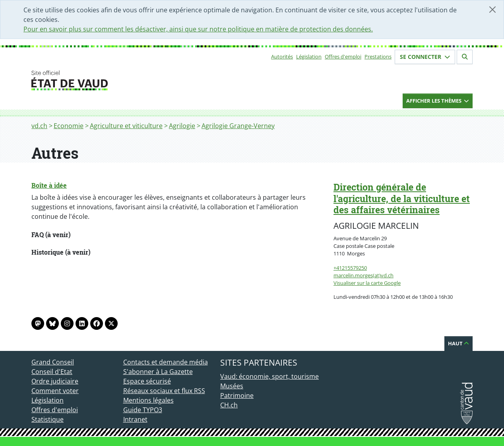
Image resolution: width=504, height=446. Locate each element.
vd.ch (39, 126)
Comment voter (55, 391)
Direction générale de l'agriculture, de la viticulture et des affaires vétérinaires (402, 199)
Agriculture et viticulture (126, 126)
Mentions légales (148, 400)
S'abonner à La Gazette (158, 372)
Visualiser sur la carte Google (367, 283)
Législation (309, 56)
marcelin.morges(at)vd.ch (363, 275)
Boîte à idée (49, 185)
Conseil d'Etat (52, 372)
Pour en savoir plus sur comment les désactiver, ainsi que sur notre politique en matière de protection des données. (198, 29)
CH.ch (229, 405)
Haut (458, 343)
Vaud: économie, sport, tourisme (269, 376)
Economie (69, 126)
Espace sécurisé (147, 381)
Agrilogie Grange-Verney (238, 126)
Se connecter (425, 57)
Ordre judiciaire (55, 381)
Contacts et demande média (166, 362)
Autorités (282, 56)
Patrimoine (237, 395)
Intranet (135, 419)
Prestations (378, 56)
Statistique (47, 419)
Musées (232, 386)
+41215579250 (350, 268)
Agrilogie (182, 126)
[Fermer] (492, 10)
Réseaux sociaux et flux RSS (164, 391)
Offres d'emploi (343, 56)
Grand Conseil (53, 362)
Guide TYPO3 (143, 410)
